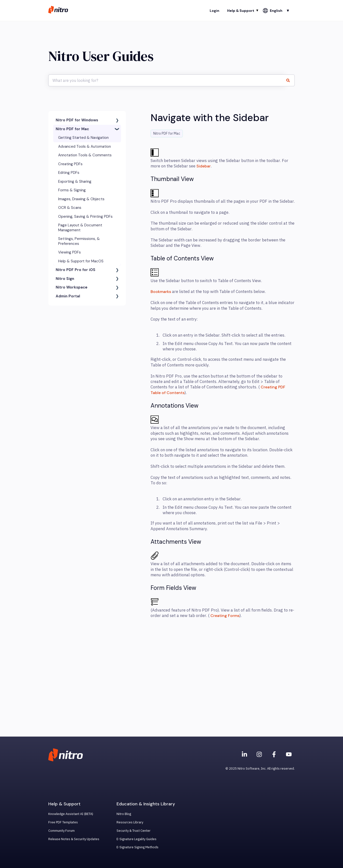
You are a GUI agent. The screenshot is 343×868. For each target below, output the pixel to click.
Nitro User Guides (101, 56)
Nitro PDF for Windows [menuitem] (77, 120)
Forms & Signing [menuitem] (72, 190)
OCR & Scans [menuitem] (70, 208)
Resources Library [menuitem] (130, 822)
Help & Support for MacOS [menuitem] (81, 261)
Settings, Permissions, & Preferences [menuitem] (79, 241)
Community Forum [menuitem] (61, 831)
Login (214, 11)
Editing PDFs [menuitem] (69, 173)
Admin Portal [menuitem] (68, 296)
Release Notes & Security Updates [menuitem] (74, 839)
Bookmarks (161, 292)
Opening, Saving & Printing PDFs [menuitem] (85, 217)
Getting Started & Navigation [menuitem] (83, 138)
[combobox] (167, 80)
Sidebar (204, 166)
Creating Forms (225, 616)
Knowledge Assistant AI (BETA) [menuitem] (71, 814)
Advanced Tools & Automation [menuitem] (85, 146)
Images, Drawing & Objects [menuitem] (81, 199)
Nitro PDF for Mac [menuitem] (72, 129)
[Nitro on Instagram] (259, 754)
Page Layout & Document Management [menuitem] (80, 228)
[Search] (290, 80)
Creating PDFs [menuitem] (70, 164)
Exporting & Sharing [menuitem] (75, 181)
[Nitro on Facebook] (274, 754)
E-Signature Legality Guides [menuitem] (137, 839)
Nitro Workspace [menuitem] (72, 287)
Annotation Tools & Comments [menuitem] (85, 155)
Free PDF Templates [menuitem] (63, 822)
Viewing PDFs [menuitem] (69, 252)
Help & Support (241, 11)
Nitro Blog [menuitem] (124, 814)
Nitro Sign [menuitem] (65, 279)
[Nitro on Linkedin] (244, 754)
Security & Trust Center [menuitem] (134, 831)
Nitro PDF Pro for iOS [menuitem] (76, 270)
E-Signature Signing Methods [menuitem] (137, 847)
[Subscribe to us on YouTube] (289, 754)
